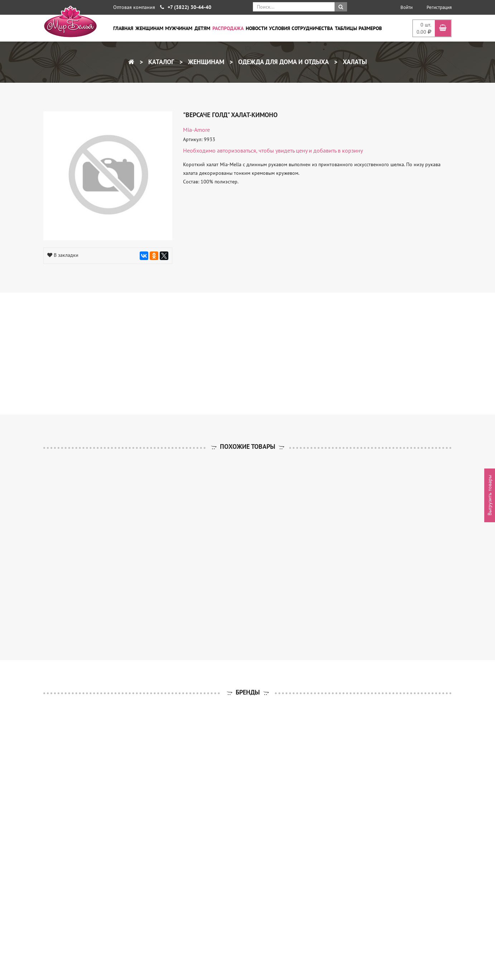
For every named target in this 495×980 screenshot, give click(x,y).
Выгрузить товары (490, 496)
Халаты (354, 62)
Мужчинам (179, 28)
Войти (407, 7)
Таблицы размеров (358, 28)
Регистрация (439, 7)
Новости (256, 28)
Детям (202, 28)
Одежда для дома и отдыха (283, 62)
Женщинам (149, 28)
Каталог (160, 62)
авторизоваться (237, 150)
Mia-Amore (196, 130)
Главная (123, 28)
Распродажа (228, 28)
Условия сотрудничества (301, 28)
